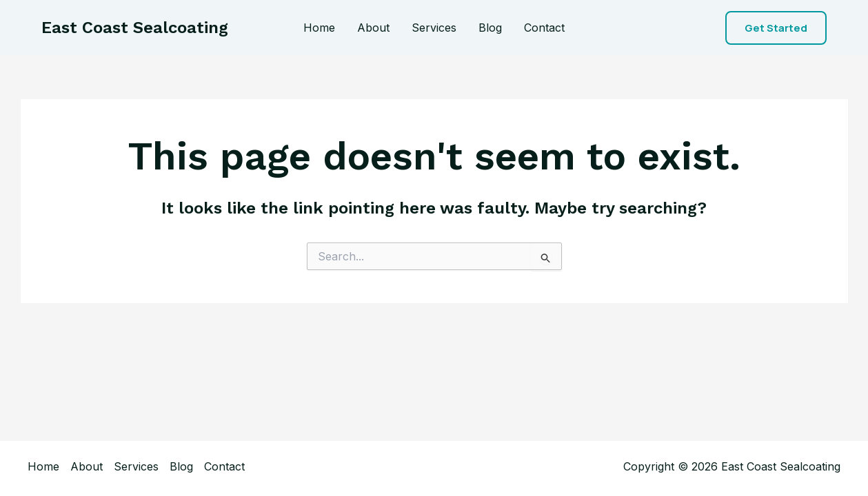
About (373, 28)
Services (434, 28)
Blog (490, 28)
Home (319, 28)
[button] (776, 28)
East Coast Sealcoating (135, 28)
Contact (544, 28)
